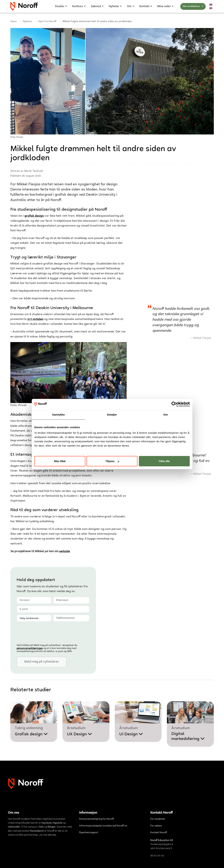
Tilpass (112, 461)
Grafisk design (31, 734)
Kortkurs (78, 6)
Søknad (96, 6)
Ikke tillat (60, 461)
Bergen (52, 827)
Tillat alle (164, 461)
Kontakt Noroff (159, 833)
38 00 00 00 (157, 856)
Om (129, 6)
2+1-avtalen (35, 319)
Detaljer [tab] (112, 414)
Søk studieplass (193, 7)
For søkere (156, 826)
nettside (65, 552)
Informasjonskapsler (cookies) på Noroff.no (103, 826)
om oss (52, 835)
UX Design (80, 734)
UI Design (131, 734)
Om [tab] (166, 414)
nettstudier (14, 827)
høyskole (47, 823)
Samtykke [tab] (58, 414)
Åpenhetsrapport (89, 833)
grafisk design (34, 216)
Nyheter (114, 6)
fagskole (57, 823)
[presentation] (44, 632)
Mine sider (164, 6)
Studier (60, 6)
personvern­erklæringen (30, 648)
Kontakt (144, 6)
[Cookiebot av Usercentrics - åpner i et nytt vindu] (174, 404)
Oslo (41, 827)
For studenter (158, 819)
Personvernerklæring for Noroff (96, 819)
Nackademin (37, 831)
